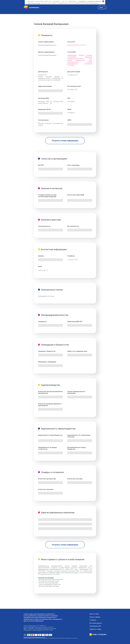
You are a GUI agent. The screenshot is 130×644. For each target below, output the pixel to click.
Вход (101, 7)
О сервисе (93, 620)
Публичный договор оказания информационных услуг (34, 637)
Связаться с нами (95, 629)
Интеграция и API (95, 626)
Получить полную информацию (65, 141)
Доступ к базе (94, 614)
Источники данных (96, 623)
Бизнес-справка (95, 617)
